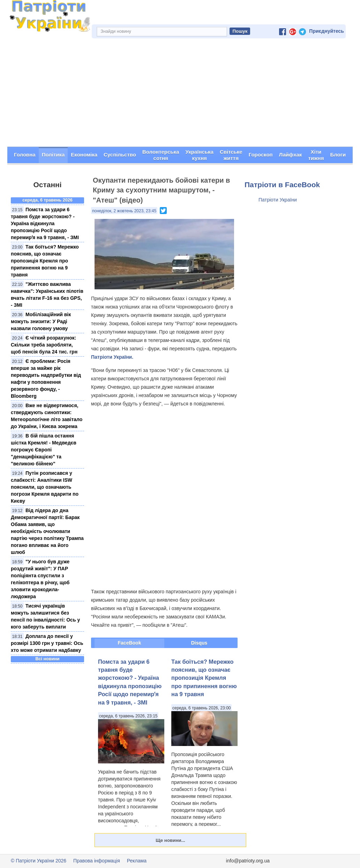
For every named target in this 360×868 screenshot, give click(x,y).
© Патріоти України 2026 (39, 861)
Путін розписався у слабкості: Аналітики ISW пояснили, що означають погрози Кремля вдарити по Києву (45, 487)
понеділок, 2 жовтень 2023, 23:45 (124, 211)
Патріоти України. (112, 357)
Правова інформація (97, 861)
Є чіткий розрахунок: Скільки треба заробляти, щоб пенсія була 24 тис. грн (44, 345)
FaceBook (130, 643)
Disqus (199, 643)
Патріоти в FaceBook (282, 185)
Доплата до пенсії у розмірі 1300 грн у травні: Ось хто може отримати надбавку (47, 643)
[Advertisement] (180, 94)
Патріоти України (278, 200)
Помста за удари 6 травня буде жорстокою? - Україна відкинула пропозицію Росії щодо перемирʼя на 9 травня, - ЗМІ (45, 223)
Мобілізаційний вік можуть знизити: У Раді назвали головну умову (41, 321)
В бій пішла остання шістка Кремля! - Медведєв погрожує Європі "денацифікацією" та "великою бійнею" (44, 450)
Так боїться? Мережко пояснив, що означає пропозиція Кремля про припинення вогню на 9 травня (45, 261)
